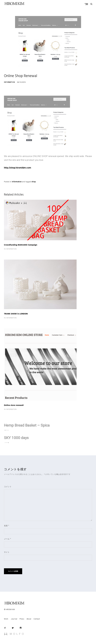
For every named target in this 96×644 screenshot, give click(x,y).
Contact (37, 619)
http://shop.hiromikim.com (17, 168)
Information (9, 82)
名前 (7, 526)
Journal (14, 619)
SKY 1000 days (16, 438)
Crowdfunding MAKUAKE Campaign (21, 245)
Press (22, 619)
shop (34, 182)
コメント (8, 487)
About (29, 619)
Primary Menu (87, 4)
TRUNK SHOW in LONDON (16, 314)
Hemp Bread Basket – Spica (27, 425)
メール (7, 539)
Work (6, 619)
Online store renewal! (14, 405)
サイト (7, 552)
